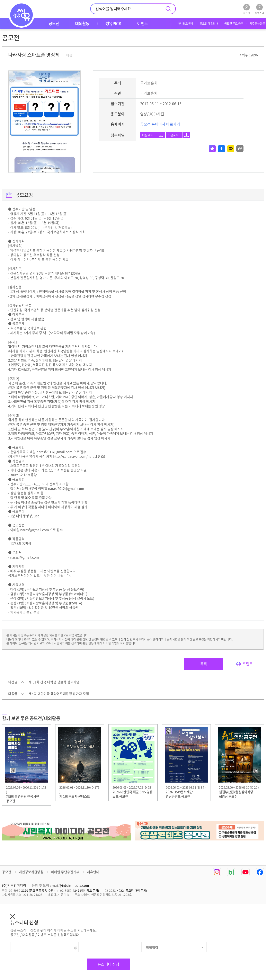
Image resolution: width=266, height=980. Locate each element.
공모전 (7, 872)
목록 (204, 664)
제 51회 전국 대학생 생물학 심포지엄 (54, 682)
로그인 (246, 9)
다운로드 (148, 135)
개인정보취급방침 (31, 872)
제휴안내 (93, 872)
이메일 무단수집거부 (65, 872)
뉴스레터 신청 (108, 964)
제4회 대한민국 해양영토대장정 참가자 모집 (59, 694)
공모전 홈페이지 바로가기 (160, 124)
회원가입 (259, 9)
